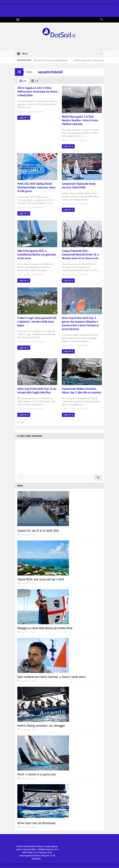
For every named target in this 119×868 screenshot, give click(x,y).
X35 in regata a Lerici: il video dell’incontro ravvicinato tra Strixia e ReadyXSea (37, 92)
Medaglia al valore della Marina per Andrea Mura (45, 628)
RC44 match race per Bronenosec (36, 823)
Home (29, 72)
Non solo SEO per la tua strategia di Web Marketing (50, 60)
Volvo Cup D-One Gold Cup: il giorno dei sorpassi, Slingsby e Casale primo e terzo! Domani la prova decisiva (80, 323)
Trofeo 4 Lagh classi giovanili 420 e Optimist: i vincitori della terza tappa (37, 322)
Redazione (39, 112)
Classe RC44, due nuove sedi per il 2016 (41, 579)
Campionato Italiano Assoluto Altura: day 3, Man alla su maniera (81, 391)
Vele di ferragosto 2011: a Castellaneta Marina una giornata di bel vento (37, 254)
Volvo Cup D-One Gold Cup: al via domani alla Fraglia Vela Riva (37, 391)
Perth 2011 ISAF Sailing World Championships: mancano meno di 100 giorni (36, 187)
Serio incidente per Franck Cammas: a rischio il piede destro (52, 677)
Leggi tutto (24, 118)
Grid (22, 81)
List (34, 81)
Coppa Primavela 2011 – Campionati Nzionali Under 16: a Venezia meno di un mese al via (80, 254)
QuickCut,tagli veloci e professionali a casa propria (98, 60)
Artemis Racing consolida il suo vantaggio (41, 726)
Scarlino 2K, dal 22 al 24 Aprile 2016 (38, 531)
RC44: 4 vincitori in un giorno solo (37, 774)
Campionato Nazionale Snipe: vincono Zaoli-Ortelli (79, 186)
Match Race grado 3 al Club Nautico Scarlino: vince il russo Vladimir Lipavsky (80, 120)
